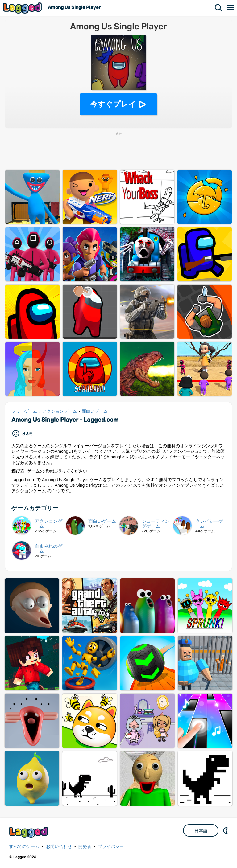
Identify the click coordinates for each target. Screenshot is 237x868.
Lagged (23, 8)
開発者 (85, 847)
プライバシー (111, 847)
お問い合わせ (59, 847)
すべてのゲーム (24, 847)
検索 (218, 8)
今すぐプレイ (113, 104)
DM (226, 830)
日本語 (201, 831)
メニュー (231, 8)
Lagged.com (29, 832)
